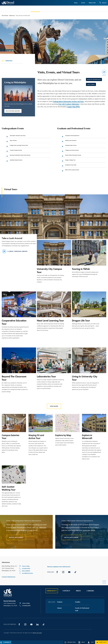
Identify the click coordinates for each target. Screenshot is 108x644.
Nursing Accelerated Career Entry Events (18, 156)
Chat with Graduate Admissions (69, 104)
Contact (66, 591)
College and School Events (70, 151)
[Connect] (6, 642)
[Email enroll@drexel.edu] (26, 573)
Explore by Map (63, 435)
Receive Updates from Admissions (59, 567)
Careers (90, 591)
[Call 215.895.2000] (25, 606)
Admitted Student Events (14, 161)
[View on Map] (26, 566)
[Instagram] (63, 572)
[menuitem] (14, 9)
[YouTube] (69, 572)
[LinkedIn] (37, 624)
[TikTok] (75, 572)
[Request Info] (70, 642)
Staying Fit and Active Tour (36, 437)
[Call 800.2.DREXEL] (26, 571)
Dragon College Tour (68, 161)
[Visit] (91, 642)
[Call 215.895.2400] (26, 569)
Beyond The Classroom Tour (14, 378)
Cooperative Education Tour (14, 322)
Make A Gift (92, 3)
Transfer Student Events (14, 151)
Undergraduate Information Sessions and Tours (68, 101)
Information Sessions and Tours (15, 136)
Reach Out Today (16, 537)
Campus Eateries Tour (11, 437)
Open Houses (11, 141)
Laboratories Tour (46, 376)
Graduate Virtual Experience (70, 136)
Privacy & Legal (37, 633)
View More (54, 406)
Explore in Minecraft (87, 437)
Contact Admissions (9, 577)
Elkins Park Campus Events (70, 171)
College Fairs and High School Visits (17, 146)
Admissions (12, 16)
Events (83, 3)
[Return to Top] (104, 582)
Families (78, 602)
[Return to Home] (8, 3)
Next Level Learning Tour (50, 321)
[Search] (103, 3)
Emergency (52, 591)
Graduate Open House (69, 146)
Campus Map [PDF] (73, 107)
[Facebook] (57, 572)
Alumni (59, 608)
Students (60, 602)
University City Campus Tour (49, 271)
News (76, 3)
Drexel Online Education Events (71, 156)
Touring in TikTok (81, 269)
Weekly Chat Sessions (69, 141)
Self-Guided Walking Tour (9, 488)
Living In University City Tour (85, 378)
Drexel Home (5, 16)
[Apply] (82, 642)
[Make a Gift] (102, 642)
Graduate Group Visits (69, 166)
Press (78, 591)
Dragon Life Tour (81, 321)
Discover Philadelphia (13, 111)
